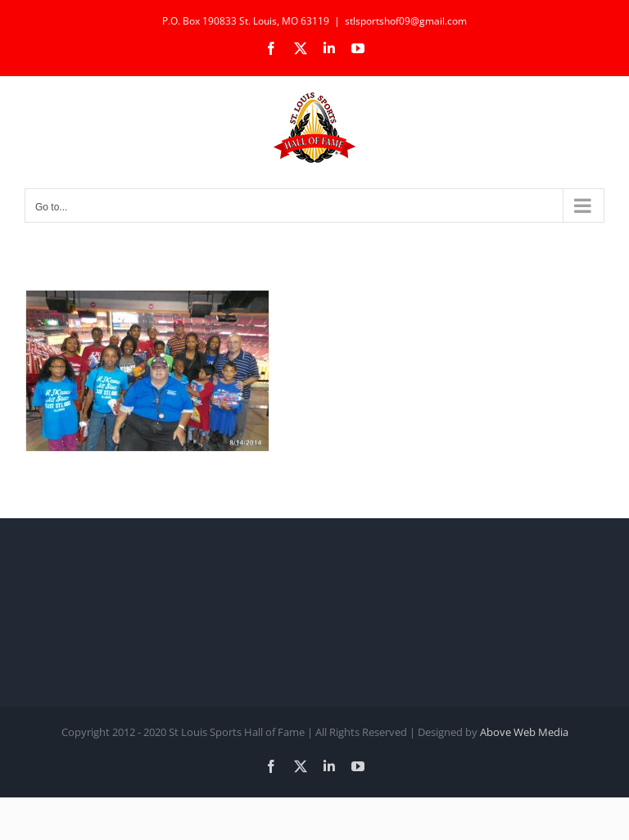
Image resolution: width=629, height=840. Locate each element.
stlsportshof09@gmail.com (406, 21)
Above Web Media (524, 732)
